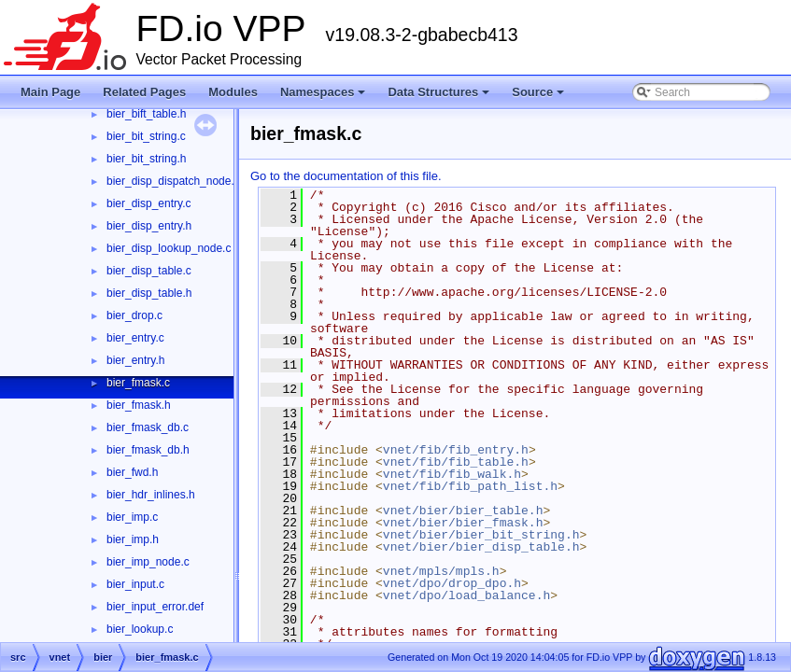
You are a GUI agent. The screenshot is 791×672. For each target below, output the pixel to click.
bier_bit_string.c (146, 136)
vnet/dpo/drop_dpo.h (452, 583)
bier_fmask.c (138, 383)
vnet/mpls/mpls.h (441, 571)
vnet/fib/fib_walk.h (452, 474)
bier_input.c (135, 584)
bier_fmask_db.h (148, 450)
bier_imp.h (133, 539)
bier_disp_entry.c (149, 203)
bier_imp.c (132, 517)
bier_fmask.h (139, 405)
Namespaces (325, 97)
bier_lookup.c (140, 629)
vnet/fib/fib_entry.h (456, 450)
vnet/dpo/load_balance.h (466, 595)
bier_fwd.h (132, 472)
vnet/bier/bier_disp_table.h (481, 547)
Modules (233, 92)
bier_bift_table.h (146, 114)
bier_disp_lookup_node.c (169, 248)
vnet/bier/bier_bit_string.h (481, 535)
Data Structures (440, 97)
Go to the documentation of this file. (346, 176)
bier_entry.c (135, 338)
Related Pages (144, 92)
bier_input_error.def (155, 607)
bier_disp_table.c (149, 271)
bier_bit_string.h (146, 159)
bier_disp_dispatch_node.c (173, 181)
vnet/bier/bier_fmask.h (463, 523)
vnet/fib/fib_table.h (456, 462)
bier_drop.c (134, 315)
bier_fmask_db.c (148, 427)
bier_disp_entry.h (149, 226)
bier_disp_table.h (149, 293)
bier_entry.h (135, 360)
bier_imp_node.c (148, 562)
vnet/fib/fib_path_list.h (470, 486)
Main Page (50, 92)
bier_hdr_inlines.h (151, 495)
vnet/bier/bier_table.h (463, 511)
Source (539, 97)
